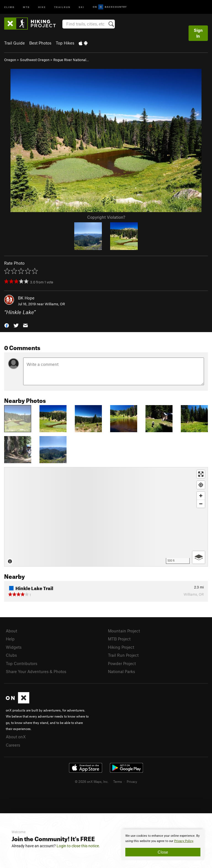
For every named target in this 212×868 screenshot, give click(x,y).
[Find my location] (201, 485)
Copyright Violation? (106, 217)
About (11, 631)
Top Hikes (65, 43)
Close (163, 852)
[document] (163, 845)
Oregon (10, 60)
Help (10, 639)
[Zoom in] (201, 496)
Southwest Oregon (35, 60)
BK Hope (26, 298)
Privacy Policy (184, 841)
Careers (13, 745)
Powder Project (122, 663)
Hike (42, 7)
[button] (7, 325)
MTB (26, 7)
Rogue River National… (71, 60)
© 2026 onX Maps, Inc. (92, 781)
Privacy (132, 781)
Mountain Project (124, 631)
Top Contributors (22, 663)
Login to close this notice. (78, 846)
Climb (9, 7)
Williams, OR (55, 304)
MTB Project (119, 639)
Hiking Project (121, 647)
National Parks (121, 671)
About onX (16, 737)
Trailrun (62, 7)
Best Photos (40, 43)
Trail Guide (14, 43)
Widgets (14, 647)
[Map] (106, 517)
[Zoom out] (201, 504)
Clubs (11, 655)
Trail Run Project (123, 655)
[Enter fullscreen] (201, 474)
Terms (118, 781)
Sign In (198, 33)
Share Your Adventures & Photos (36, 671)
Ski (82, 7)
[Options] (199, 557)
